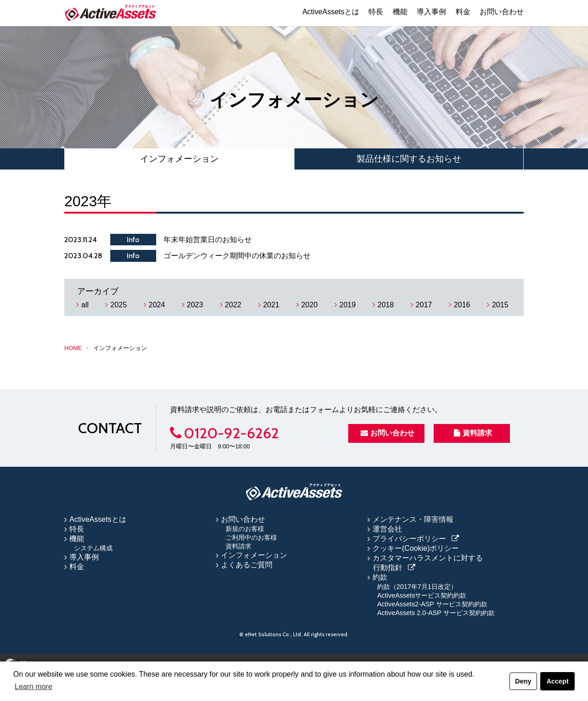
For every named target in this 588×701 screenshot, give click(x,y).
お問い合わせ (502, 12)
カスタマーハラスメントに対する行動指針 (428, 563)
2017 (424, 305)
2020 (310, 305)
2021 (271, 305)
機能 (400, 12)
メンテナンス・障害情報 (413, 519)
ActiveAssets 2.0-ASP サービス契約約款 (436, 613)
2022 (233, 305)
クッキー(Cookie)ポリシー (416, 548)
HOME (73, 348)
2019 (348, 305)
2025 (119, 305)
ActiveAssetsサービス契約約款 (422, 595)
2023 (195, 305)
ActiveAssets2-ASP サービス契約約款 (432, 604)
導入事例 (431, 12)
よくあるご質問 (247, 565)
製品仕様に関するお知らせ (409, 159)
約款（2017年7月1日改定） (417, 587)
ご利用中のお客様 (251, 537)
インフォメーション (179, 159)
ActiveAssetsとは (331, 12)
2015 (500, 305)
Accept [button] (558, 681)
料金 (463, 12)
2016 (462, 305)
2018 (386, 305)
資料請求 (473, 433)
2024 (157, 305)
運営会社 (387, 529)
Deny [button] (523, 681)
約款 (380, 577)
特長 (376, 12)
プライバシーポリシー (409, 539)
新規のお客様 (245, 529)
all (85, 305)
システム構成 (93, 548)
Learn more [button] (34, 687)
